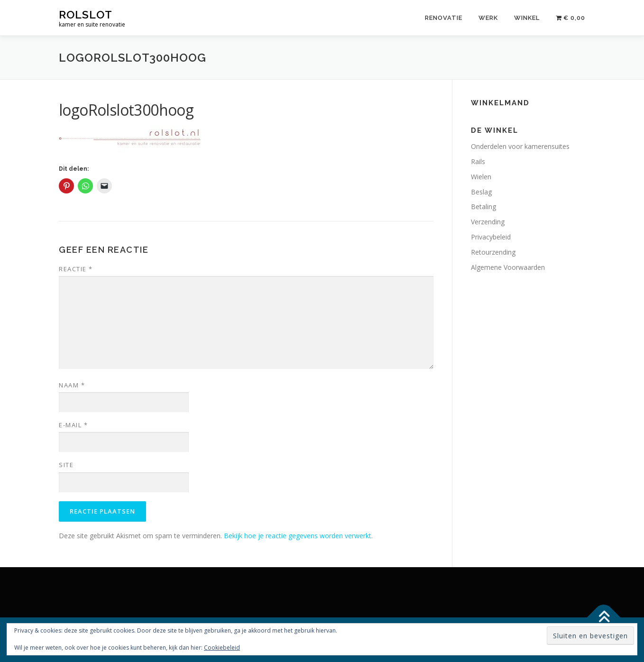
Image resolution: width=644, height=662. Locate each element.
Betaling (483, 207)
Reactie (76, 269)
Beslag (481, 192)
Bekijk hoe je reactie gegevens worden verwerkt (298, 536)
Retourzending (493, 252)
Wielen (481, 177)
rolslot (86, 14)
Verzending (488, 222)
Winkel (527, 18)
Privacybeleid (491, 237)
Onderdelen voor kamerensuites (520, 146)
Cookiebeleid (222, 648)
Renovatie (444, 18)
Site (66, 465)
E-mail (73, 425)
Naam (72, 385)
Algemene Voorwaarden (508, 267)
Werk (488, 18)
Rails (478, 161)
